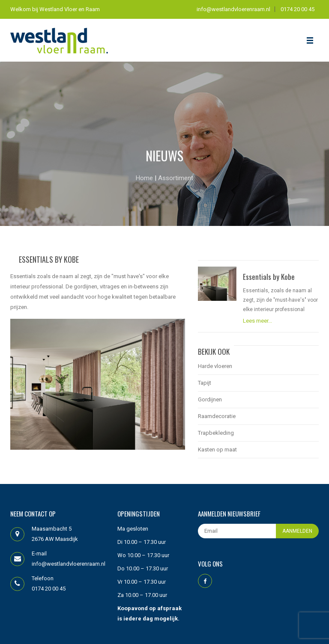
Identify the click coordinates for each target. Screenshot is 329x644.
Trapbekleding (216, 433)
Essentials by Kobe (269, 277)
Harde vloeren (215, 366)
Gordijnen (210, 399)
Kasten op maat (217, 450)
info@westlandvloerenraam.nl (233, 9)
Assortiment (176, 178)
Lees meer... (257, 321)
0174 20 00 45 (298, 9)
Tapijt (205, 383)
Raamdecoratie (217, 416)
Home (145, 178)
